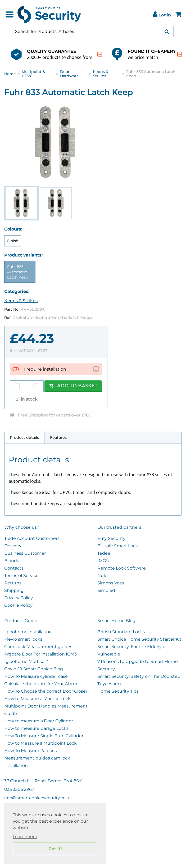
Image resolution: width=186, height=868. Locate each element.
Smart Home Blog (116, 621)
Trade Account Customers (32, 538)
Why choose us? (22, 527)
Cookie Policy (18, 605)
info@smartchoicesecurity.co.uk (38, 798)
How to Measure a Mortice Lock (37, 699)
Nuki (102, 576)
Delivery (13, 546)
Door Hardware (69, 74)
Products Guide (21, 621)
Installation (16, 765)
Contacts (14, 568)
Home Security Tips (118, 691)
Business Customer (25, 553)
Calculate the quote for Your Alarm (41, 684)
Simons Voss (111, 583)
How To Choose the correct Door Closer (46, 691)
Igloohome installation (28, 632)
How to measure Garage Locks (36, 728)
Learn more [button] (25, 837)
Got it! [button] (55, 849)
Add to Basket (73, 386)
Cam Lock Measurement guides (38, 647)
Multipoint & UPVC (33, 74)
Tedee (104, 553)
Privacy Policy (19, 598)
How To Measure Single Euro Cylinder (44, 736)
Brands (12, 561)
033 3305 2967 (19, 789)
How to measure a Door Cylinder (39, 721)
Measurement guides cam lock (37, 758)
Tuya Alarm (109, 684)
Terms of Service (21, 576)
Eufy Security (111, 538)
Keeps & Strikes (101, 74)
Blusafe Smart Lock (118, 546)
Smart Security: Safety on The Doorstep (139, 676)
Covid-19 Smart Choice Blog (34, 669)
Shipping (14, 590)
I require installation (45, 369)
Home (10, 74)
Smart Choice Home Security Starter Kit (139, 639)
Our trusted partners (119, 527)
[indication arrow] (100, 54)
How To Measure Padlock (31, 751)
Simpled (106, 590)
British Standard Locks (121, 632)
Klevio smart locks (23, 639)
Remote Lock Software (122, 568)
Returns (13, 583)
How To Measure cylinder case (36, 676)
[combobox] (93, 31)
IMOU (103, 561)
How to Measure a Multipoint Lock (40, 743)
